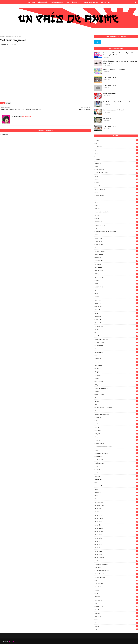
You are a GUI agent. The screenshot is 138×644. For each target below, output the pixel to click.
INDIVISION (116, 329)
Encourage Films (116, 277)
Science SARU (116, 479)
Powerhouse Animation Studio (116, 447)
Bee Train (116, 205)
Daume (116, 248)
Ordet (116, 411)
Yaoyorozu (116, 623)
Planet (116, 437)
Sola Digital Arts (116, 502)
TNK (116, 580)
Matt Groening (116, 382)
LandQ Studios (116, 352)
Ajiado (116, 166)
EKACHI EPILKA (116, 271)
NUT (116, 404)
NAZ (116, 398)
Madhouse (116, 369)
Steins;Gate (107, 118)
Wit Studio (116, 613)
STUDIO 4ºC (116, 512)
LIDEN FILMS (116, 365)
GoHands (116, 310)
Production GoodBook (116, 453)
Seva (116, 483)
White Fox (116, 610)
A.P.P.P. (116, 150)
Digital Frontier (116, 254)
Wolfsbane (116, 616)
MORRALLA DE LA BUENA (116, 388)
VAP (116, 603)
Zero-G (116, 626)
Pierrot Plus (116, 430)
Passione (116, 424)
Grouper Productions (116, 323)
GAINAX (116, 294)
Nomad (116, 401)
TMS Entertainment (116, 577)
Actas (116, 153)
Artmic (116, 183)
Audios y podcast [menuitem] (57, 2)
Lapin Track (116, 359)
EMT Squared (116, 274)
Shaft (116, 489)
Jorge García (4, 44)
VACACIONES (116, 600)
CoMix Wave (116, 241)
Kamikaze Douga (116, 342)
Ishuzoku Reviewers (110, 94)
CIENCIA (116, 235)
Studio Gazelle (116, 532)
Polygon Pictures (116, 444)
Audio (116, 199)
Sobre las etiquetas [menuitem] (91, 2)
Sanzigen (116, 473)
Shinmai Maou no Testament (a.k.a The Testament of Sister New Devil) (120, 62)
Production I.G (116, 457)
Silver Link (116, 499)
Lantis (116, 355)
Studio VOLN (116, 554)
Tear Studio (116, 567)
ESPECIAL (116, 280)
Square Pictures (116, 505)
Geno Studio (116, 307)
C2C (116, 228)
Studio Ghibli (116, 535)
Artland (116, 179)
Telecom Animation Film (116, 571)
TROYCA (116, 594)
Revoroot (116, 470)
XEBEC (116, 620)
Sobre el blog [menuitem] (105, 2)
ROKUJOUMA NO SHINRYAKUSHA (114, 69)
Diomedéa (116, 258)
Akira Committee (116, 170)
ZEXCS (116, 629)
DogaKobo (116, 264)
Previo (6, 36)
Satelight (116, 476)
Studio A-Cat (116, 515)
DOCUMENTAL (116, 261)
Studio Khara (116, 545)
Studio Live (116, 548)
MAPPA (116, 378)
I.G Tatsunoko (116, 326)
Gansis (116, 297)
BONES (116, 219)
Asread (116, 192)
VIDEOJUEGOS (116, 607)
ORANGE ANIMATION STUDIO (116, 408)
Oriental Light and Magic (116, 414)
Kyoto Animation (116, 349)
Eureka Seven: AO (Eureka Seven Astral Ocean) (118, 102)
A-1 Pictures (116, 147)
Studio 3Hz (116, 509)
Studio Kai (116, 541)
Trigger (116, 590)
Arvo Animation (116, 186)
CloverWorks (116, 238)
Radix (116, 466)
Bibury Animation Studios (116, 212)
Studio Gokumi (116, 538)
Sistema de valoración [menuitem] (74, 2)
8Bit (116, 144)
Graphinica (116, 316)
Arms (116, 176)
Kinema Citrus (116, 346)
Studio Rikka (116, 551)
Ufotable (116, 597)
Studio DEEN (116, 522)
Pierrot (116, 427)
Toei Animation (116, 584)
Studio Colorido (116, 519)
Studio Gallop (116, 528)
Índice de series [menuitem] (43, 2)
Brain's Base (116, 222)
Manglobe (116, 375)
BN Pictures (116, 215)
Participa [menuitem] (32, 2)
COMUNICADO (116, 245)
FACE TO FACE (116, 287)
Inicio (2, 36)
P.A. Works (116, 417)
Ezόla (116, 284)
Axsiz (116, 202)
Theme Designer (13, 641)
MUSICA (116, 391)
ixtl (116, 333)
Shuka (116, 496)
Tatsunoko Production (116, 564)
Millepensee (116, 385)
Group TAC (116, 320)
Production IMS (116, 460)
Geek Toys (116, 303)
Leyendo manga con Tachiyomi (113, 110)
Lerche (116, 362)
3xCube (116, 140)
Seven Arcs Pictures (116, 486)
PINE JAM (116, 434)
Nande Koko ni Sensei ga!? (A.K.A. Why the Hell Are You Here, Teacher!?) (120, 54)
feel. (116, 290)
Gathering (116, 300)
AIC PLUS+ (116, 160)
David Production (116, 251)
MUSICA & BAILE (116, 395)
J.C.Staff (116, 336)
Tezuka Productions (116, 574)
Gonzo (116, 313)
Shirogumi (116, 492)
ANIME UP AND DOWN (116, 173)
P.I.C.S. (116, 421)
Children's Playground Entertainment (116, 232)
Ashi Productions (116, 189)
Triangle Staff (116, 587)
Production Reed (116, 463)
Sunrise (116, 561)
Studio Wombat (116, 558)
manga (116, 372)
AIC (116, 157)
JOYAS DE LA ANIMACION (116, 339)
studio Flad (116, 525)
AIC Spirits (116, 163)
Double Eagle (116, 267)
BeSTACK (116, 209)
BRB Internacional (116, 225)
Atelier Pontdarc (116, 196)
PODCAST (116, 440)
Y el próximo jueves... (110, 77)
